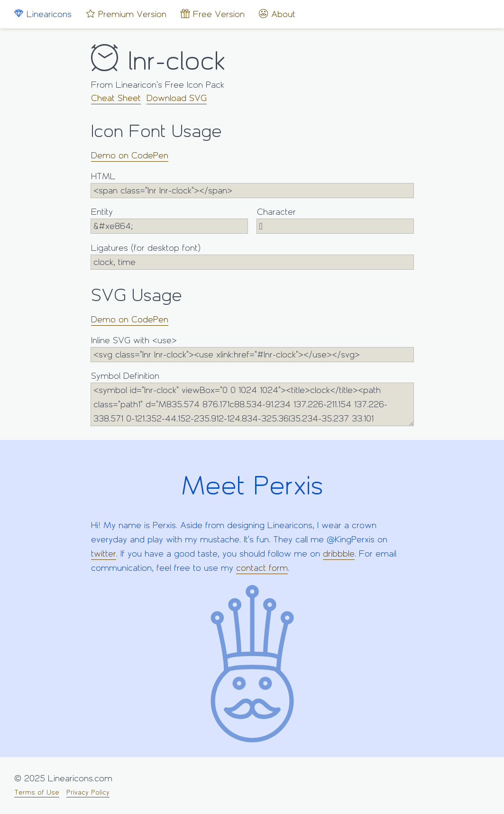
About (277, 14)
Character (335, 220)
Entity (169, 220)
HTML (252, 185)
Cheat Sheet (116, 98)
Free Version (213, 14)
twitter (104, 554)
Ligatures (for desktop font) (252, 256)
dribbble (339, 554)
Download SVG (177, 98)
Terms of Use (37, 792)
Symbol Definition (252, 398)
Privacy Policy (88, 792)
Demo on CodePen (130, 155)
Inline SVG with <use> (252, 349)
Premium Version (126, 14)
